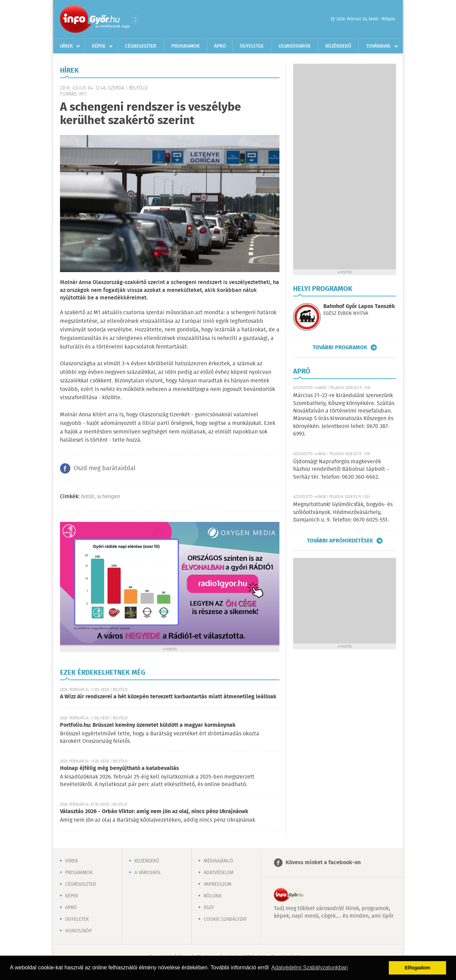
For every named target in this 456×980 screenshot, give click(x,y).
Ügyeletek (252, 46)
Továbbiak (378, 46)
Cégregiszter (141, 46)
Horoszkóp (79, 931)
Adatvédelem (219, 873)
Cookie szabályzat (225, 919)
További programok (340, 347)
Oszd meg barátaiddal (105, 468)
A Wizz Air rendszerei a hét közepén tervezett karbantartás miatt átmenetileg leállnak (168, 697)
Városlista (135, 20)
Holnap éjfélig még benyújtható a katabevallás (119, 768)
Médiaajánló (218, 861)
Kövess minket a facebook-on (323, 863)
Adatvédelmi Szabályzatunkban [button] (309, 967)
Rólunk (213, 896)
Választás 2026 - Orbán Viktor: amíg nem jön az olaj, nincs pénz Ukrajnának (154, 812)
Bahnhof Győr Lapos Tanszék (359, 307)
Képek (99, 46)
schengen (109, 497)
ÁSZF (209, 908)
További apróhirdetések (340, 541)
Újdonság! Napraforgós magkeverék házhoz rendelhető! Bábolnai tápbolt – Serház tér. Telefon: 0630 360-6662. (341, 469)
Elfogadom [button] (418, 968)
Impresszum (218, 884)
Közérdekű (338, 46)
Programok (186, 46)
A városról (148, 873)
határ (88, 497)
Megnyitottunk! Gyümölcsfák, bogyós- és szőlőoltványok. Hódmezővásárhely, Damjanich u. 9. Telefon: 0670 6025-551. (343, 512)
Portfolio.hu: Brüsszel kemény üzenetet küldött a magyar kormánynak (148, 725)
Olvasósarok (295, 46)
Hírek (67, 46)
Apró (220, 46)
